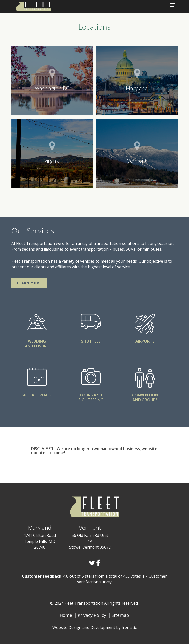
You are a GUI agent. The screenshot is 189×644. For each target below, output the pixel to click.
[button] (29, 283)
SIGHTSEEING (91, 400)
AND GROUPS (145, 400)
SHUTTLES (91, 341)
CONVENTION (145, 395)
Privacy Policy (92, 615)
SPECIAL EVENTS (37, 395)
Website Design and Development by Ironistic (94, 627)
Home (66, 615)
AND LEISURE (37, 346)
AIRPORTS (145, 341)
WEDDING (37, 341)
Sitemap (120, 615)
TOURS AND (91, 395)
